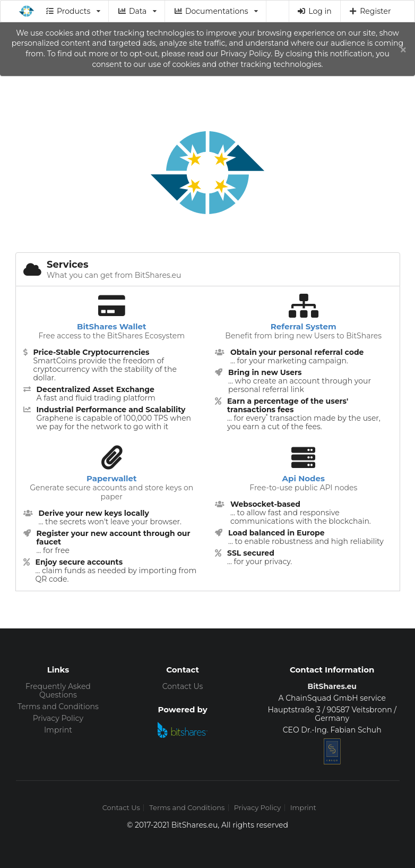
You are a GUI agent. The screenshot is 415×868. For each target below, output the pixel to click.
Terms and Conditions (58, 707)
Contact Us (183, 686)
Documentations (216, 11)
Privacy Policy (58, 718)
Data (137, 11)
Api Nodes (304, 478)
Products (73, 11)
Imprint (58, 730)
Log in (314, 11)
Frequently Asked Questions (58, 691)
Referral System (304, 326)
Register (370, 11)
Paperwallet (112, 478)
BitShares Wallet (112, 326)
